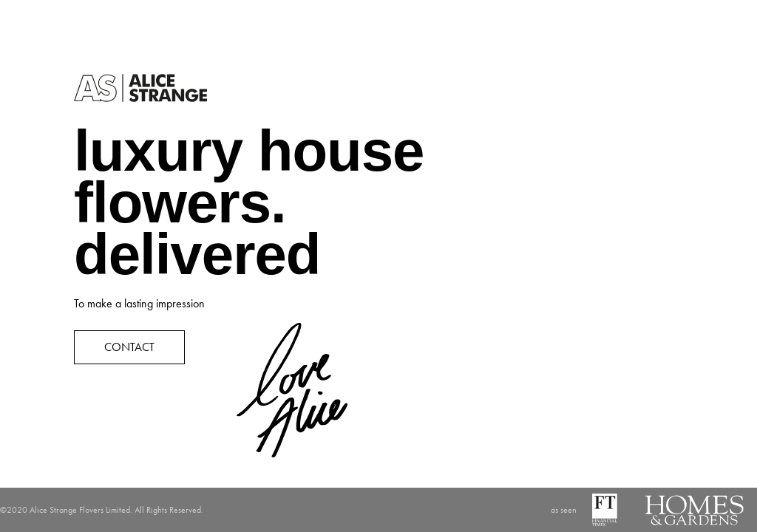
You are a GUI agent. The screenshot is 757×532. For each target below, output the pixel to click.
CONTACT (129, 347)
